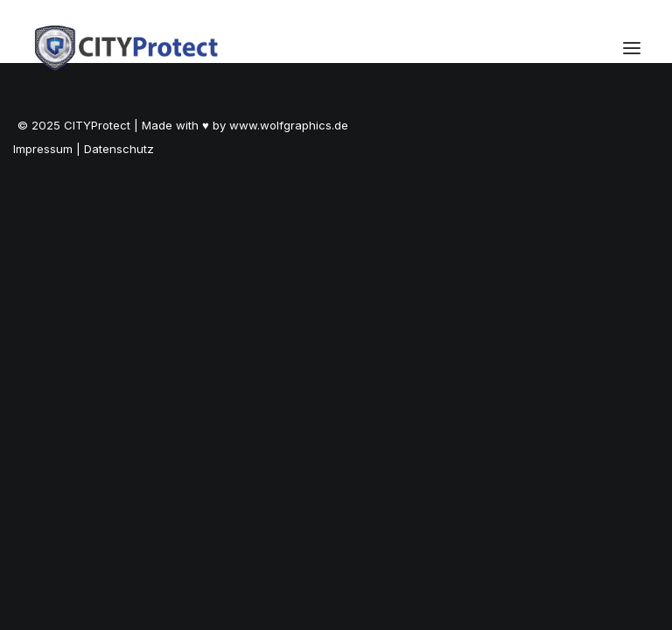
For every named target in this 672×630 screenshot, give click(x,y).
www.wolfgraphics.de (289, 125)
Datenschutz (119, 149)
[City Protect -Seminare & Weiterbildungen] (126, 48)
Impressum (43, 149)
